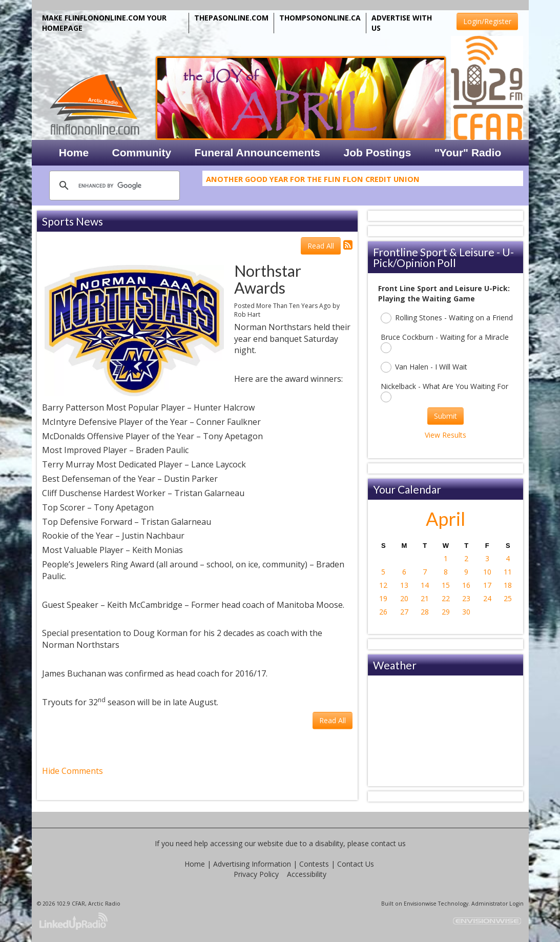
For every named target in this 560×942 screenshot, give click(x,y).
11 (508, 572)
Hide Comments (72, 771)
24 (487, 598)
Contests (314, 864)
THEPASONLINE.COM (231, 18)
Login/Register (487, 21)
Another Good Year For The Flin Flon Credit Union (313, 181)
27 (404, 612)
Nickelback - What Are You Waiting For (444, 392)
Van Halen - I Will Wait (424, 367)
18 (508, 585)
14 (425, 585)
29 (446, 612)
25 (508, 598)
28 (425, 612)
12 (383, 585)
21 (425, 598)
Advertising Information (252, 864)
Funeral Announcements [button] (257, 152)
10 (487, 572)
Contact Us (356, 864)
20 (404, 598)
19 (383, 598)
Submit (445, 416)
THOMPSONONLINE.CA (320, 18)
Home (195, 864)
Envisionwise (420, 904)
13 (404, 585)
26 (383, 612)
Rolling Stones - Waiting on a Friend (447, 318)
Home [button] (74, 152)
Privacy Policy (256, 874)
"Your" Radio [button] (468, 152)
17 (487, 585)
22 (446, 598)
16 (466, 585)
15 (446, 585)
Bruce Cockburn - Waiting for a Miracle (445, 343)
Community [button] (142, 152)
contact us (388, 843)
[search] (113, 186)
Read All (321, 246)
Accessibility (307, 874)
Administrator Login (497, 904)
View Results (445, 435)
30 (466, 612)
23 (466, 598)
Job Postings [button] (378, 152)
